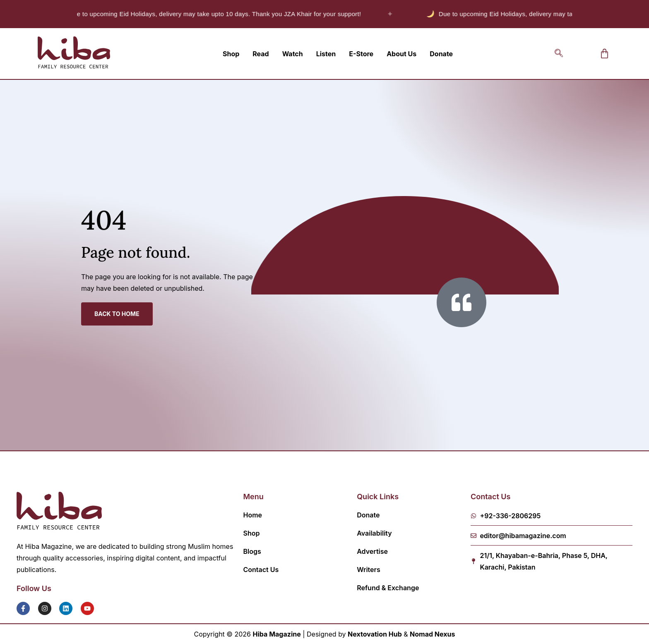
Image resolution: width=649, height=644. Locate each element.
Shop (231, 54)
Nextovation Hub (375, 634)
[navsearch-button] (559, 54)
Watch (293, 54)
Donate (441, 54)
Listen (326, 54)
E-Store (361, 54)
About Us (401, 54)
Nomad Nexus (432, 634)
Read (261, 54)
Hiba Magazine (277, 634)
